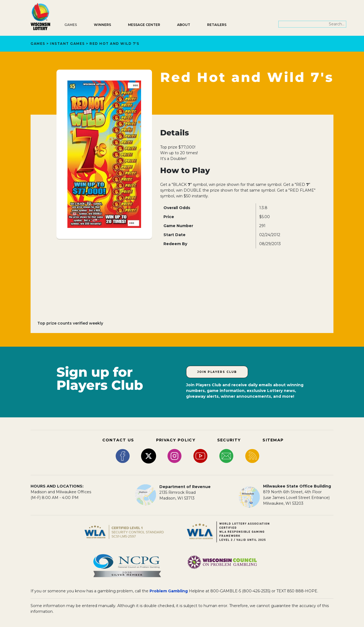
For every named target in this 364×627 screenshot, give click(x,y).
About (184, 25)
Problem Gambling (169, 591)
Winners (102, 25)
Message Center (144, 25)
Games (71, 25)
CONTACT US (118, 440)
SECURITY (229, 440)
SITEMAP (273, 440)
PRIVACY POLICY (176, 440)
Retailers (217, 25)
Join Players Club (217, 372)
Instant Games (67, 44)
